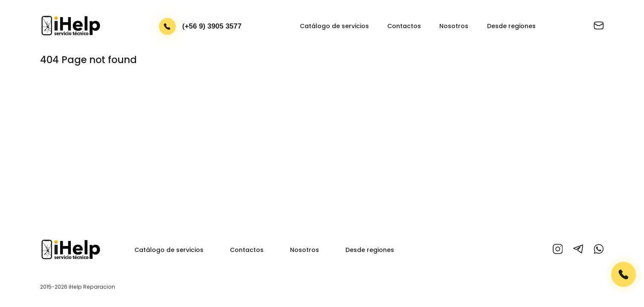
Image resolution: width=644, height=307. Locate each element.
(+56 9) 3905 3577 (212, 26)
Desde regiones (511, 26)
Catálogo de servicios (334, 26)
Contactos (404, 26)
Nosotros (454, 26)
